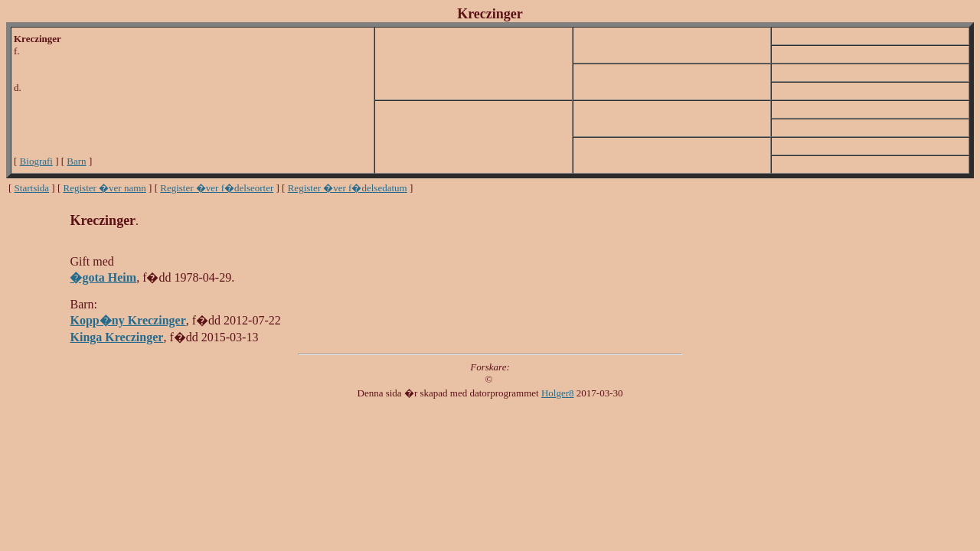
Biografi (36, 161)
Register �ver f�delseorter (217, 188)
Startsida (32, 188)
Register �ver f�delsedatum (348, 188)
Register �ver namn (105, 188)
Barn (76, 161)
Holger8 (558, 393)
